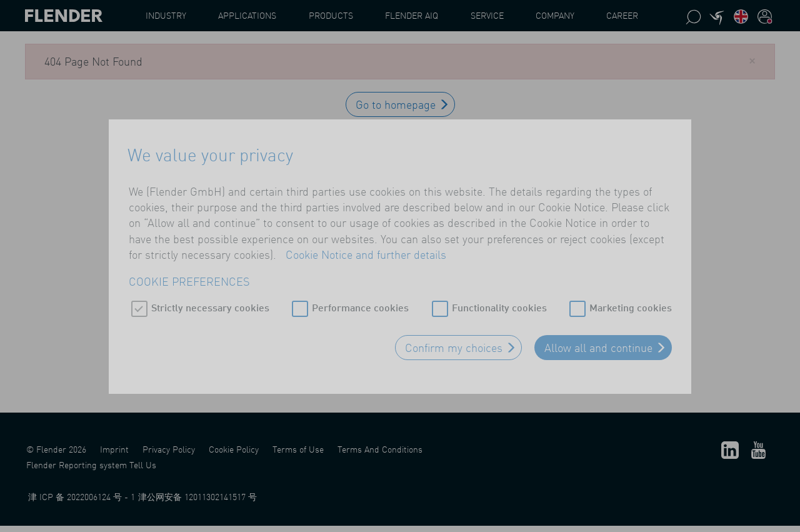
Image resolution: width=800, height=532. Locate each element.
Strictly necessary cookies (210, 306)
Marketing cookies (631, 306)
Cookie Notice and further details (366, 253)
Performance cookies (360, 306)
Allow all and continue (598, 346)
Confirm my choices (454, 346)
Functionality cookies (499, 306)
